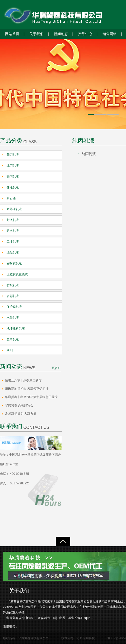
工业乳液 (13, 242)
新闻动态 (61, 34)
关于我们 (37, 34)
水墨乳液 (13, 318)
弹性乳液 (13, 187)
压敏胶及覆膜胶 (17, 274)
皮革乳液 (13, 339)
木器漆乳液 (14, 209)
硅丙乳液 (13, 177)
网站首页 (12, 34)
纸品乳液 (13, 253)
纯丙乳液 (13, 166)
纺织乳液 (13, 285)
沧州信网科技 (86, 638)
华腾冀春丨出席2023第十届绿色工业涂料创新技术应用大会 (34, 397)
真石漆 (11, 198)
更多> (56, 368)
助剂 (10, 350)
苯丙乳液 (13, 155)
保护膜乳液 (14, 307)
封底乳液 (13, 220)
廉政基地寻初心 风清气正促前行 (27, 389)
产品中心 (85, 34)
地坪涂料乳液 (16, 329)
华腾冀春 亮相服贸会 (19, 405)
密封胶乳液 (14, 263)
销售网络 (110, 34)
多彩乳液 (13, 296)
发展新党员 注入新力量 (21, 414)
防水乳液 (13, 231)
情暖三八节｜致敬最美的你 (23, 380)
